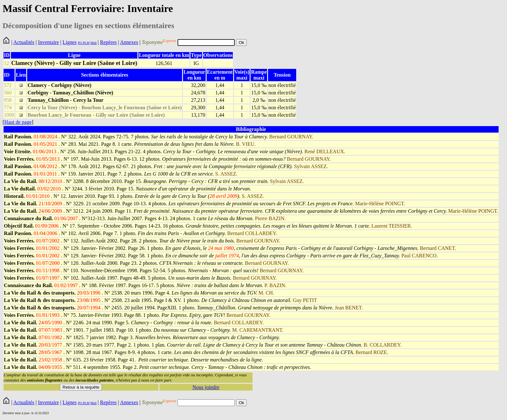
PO (80, 43)
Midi (93, 43)
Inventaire (48, 42)
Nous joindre (206, 387)
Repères (108, 42)
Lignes (70, 42)
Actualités (24, 42)
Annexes (129, 42)
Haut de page (18, 122)
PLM (86, 43)
